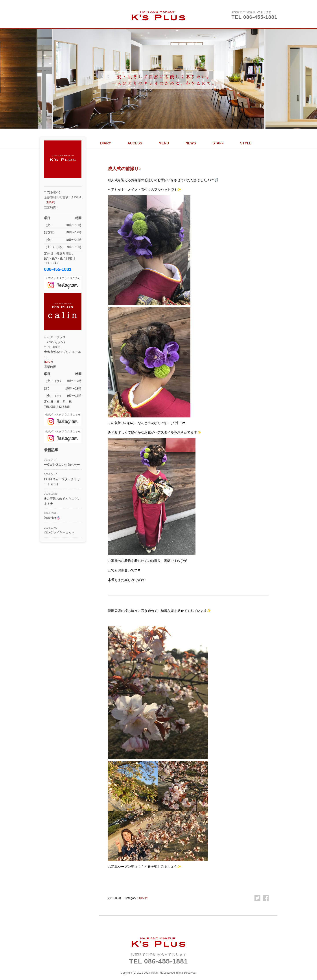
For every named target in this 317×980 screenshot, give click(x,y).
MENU (164, 143)
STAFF (218, 143)
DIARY (106, 143)
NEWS (191, 143)
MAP (50, 202)
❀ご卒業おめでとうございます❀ (62, 499)
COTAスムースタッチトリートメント (62, 479)
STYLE (246, 143)
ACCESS (135, 143)
